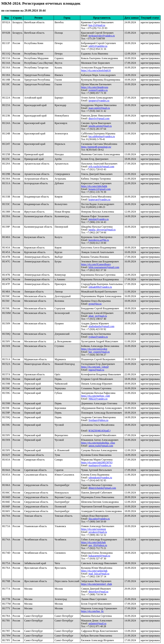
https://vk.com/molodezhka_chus (98, 443)
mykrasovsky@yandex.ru (102, 36)
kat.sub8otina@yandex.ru (102, 136)
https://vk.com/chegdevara (95, 87)
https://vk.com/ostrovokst (94, 349)
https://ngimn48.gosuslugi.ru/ (96, 147)
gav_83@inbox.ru (98, 545)
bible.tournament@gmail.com (104, 267)
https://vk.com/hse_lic (92, 611)
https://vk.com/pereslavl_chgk (96, 584)
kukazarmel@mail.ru (99, 556)
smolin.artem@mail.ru (100, 126)
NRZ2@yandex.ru (98, 399)
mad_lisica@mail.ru (99, 574)
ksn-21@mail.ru (97, 25)
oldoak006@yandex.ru (100, 287)
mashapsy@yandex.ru (100, 465)
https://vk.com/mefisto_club (95, 396)
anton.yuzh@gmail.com (101, 446)
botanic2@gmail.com (100, 189)
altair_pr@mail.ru (98, 316)
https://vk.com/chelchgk (93, 542)
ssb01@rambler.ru (98, 46)
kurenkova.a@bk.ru (99, 240)
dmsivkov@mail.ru (98, 592)
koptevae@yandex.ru (99, 199)
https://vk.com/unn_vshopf (95, 367)
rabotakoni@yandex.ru (100, 478)
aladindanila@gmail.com (101, 326)
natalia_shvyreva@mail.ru (102, 230)
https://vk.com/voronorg (93, 529)
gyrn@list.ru (95, 304)
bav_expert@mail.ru (99, 352)
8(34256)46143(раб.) (100, 431)
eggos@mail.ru (96, 370)
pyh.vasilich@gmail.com (101, 166)
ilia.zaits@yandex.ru (99, 519)
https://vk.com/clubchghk (94, 186)
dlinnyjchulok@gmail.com (102, 488)
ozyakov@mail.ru (98, 532)
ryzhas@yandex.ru (98, 337)
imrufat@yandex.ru (99, 219)
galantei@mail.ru (97, 623)
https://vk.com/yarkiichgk (94, 571)
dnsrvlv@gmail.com (99, 118)
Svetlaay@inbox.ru (98, 420)
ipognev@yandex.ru (99, 100)
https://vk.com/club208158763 (97, 462)
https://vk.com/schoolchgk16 (96, 70)
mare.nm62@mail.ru (99, 108)
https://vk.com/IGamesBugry (96, 264)
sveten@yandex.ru (98, 90)
